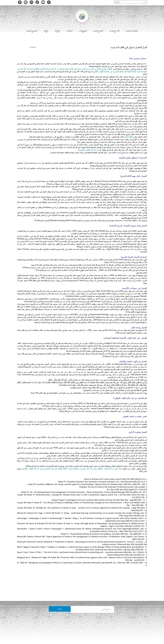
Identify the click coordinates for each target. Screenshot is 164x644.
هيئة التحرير (83, 625)
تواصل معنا (73, 625)
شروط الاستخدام (62, 625)
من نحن (91, 625)
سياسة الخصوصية (101, 625)
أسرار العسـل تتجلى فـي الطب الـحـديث (129, 47)
